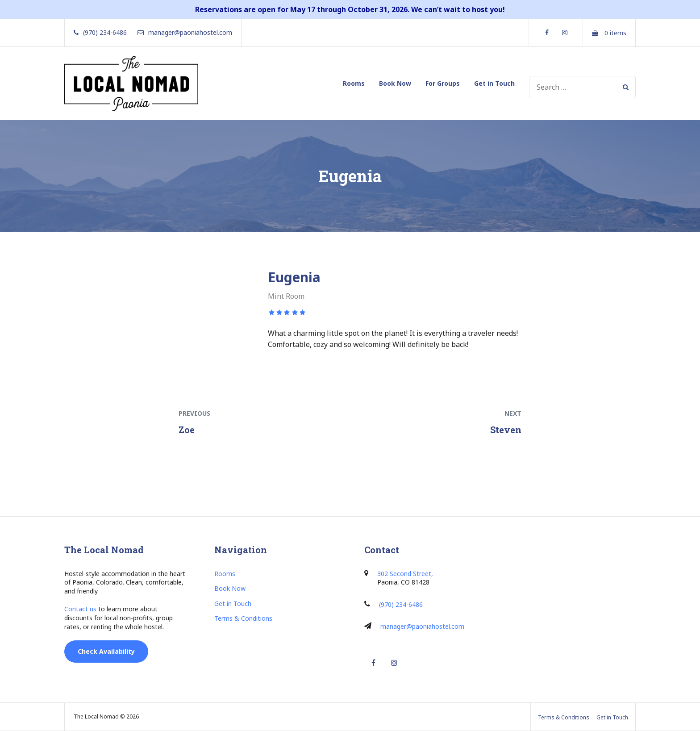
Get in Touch (494, 83)
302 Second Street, (405, 574)
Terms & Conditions (243, 618)
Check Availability (106, 651)
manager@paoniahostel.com (422, 626)
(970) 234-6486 (401, 604)
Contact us (80, 609)
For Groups (443, 83)
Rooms (354, 83)
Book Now (395, 83)
